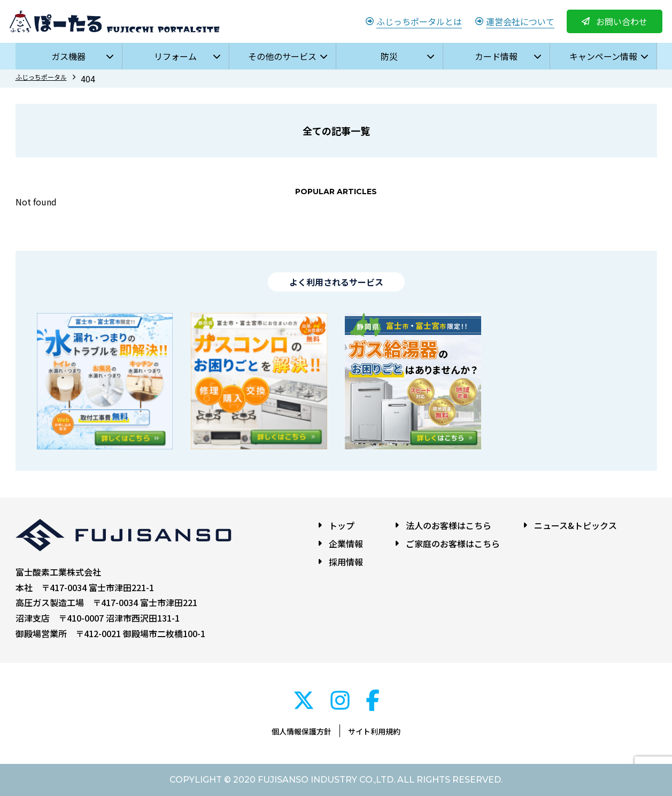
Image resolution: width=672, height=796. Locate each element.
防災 (389, 56)
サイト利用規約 (374, 731)
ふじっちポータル (41, 77)
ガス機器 (68, 56)
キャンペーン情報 (603, 56)
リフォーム (175, 56)
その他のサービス (282, 56)
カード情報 (496, 56)
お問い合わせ (622, 21)
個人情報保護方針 (302, 731)
